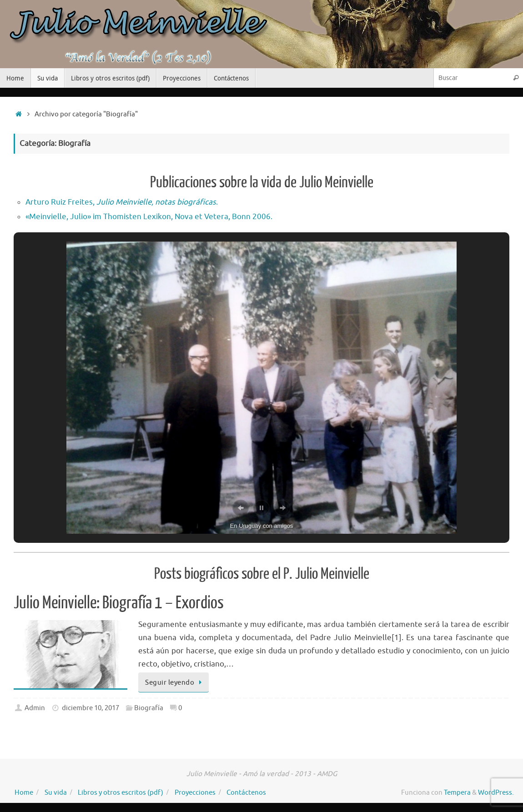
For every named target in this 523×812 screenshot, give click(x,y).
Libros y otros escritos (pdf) (121, 792)
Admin (35, 708)
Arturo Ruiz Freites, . (122, 202)
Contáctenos (246, 792)
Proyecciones (195, 792)
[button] (241, 508)
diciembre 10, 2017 (91, 708)
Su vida (56, 792)
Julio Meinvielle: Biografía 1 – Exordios (119, 603)
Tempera (457, 792)
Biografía (149, 708)
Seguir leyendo (175, 682)
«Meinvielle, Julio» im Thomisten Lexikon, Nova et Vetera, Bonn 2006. (149, 217)
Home (24, 792)
